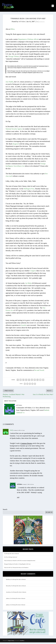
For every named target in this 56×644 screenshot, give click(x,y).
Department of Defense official (28, 41)
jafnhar (8, 600)
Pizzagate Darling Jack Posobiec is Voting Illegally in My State (17, 566)
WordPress (22, 642)
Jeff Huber (22, 23)
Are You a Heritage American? (11, 559)
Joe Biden (28, 285)
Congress (33, 272)
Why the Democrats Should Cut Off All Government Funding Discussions (20, 562)
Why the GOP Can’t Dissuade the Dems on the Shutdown (16, 569)
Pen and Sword (39, 372)
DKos (13, 31)
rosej (11, 432)
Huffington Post (29, 190)
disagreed (16, 145)
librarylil (8, 587)
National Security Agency (14, 131)
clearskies (8, 594)
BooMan (8, 581)
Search (5, 511)
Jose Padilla (9, 83)
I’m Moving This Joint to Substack (12, 555)
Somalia (24, 327)
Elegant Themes (11, 642)
